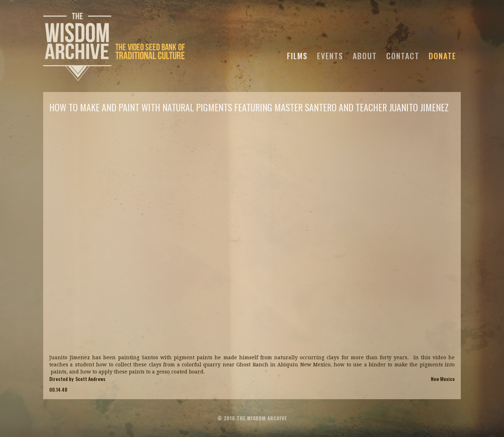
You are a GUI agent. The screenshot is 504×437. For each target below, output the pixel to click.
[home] (115, 46)
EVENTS (330, 55)
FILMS (297, 55)
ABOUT (365, 55)
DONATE (442, 55)
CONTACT (403, 55)
